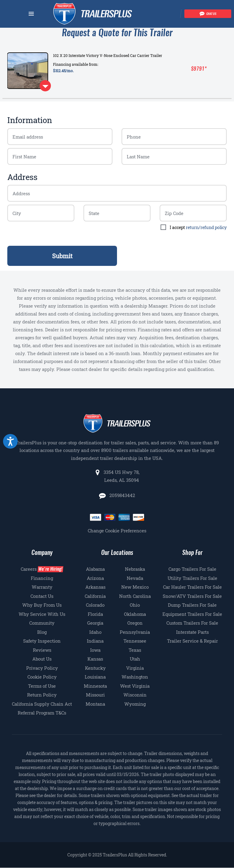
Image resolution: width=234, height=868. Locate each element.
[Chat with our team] (208, 14)
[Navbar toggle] (31, 14)
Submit (62, 256)
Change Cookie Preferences (117, 531)
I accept (198, 227)
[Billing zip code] (41, 213)
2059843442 (122, 495)
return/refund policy (206, 227)
